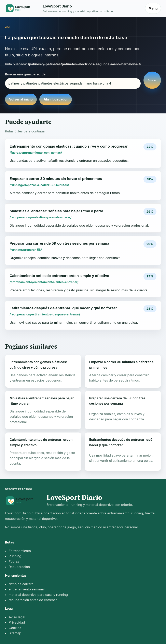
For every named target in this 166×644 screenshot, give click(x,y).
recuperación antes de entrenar (33, 600)
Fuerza (14, 562)
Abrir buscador (56, 99)
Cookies (15, 628)
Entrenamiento (20, 551)
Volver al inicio (21, 99)
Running (15, 556)
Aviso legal (17, 617)
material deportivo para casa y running (38, 595)
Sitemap (15, 633)
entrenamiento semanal (27, 589)
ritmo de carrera (21, 584)
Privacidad (17, 622)
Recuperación (19, 567)
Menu (153, 8)
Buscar (152, 80)
